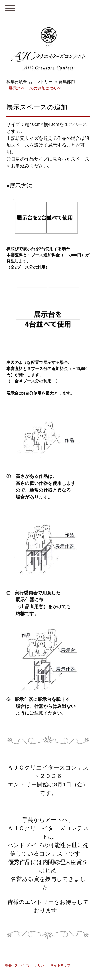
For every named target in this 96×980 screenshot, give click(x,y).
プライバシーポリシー (31, 965)
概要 (8, 965)
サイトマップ (60, 965)
